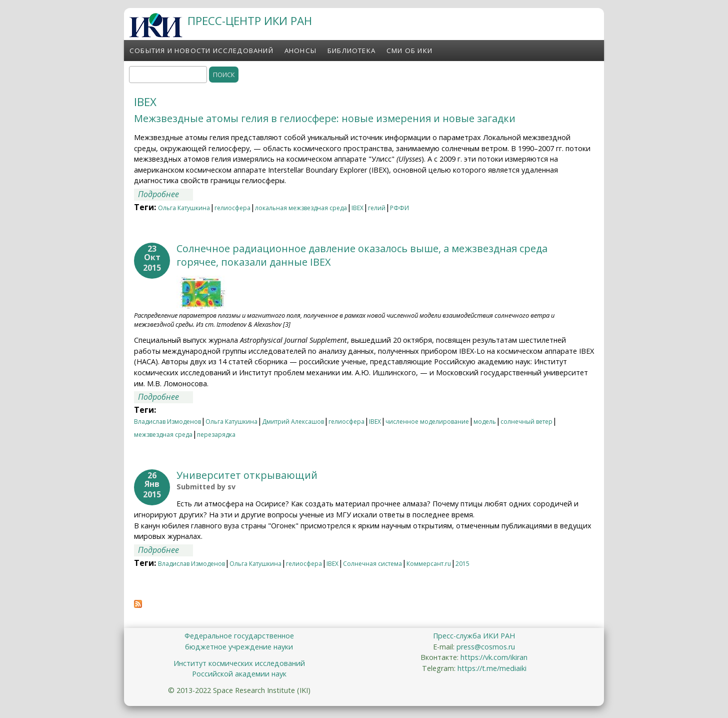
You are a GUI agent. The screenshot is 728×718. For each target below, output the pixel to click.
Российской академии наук (239, 674)
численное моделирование (427, 422)
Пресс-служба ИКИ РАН (474, 636)
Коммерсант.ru (429, 564)
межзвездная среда (163, 435)
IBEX (357, 208)
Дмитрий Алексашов (293, 422)
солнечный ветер (526, 422)
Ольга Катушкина (184, 208)
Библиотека (351, 51)
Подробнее (165, 194)
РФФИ (399, 208)
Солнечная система (372, 564)
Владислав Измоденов (167, 422)
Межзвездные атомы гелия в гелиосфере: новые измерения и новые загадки (325, 118)
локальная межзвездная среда (301, 208)
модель (485, 422)
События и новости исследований (201, 51)
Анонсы (300, 51)
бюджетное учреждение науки (239, 647)
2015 (462, 564)
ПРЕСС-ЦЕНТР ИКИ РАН (250, 21)
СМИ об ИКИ (409, 51)
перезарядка (216, 435)
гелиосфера (232, 208)
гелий (377, 208)
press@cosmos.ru (486, 647)
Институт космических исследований (239, 663)
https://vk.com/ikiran (494, 657)
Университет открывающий (247, 475)
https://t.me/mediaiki (492, 668)
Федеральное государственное (239, 636)
